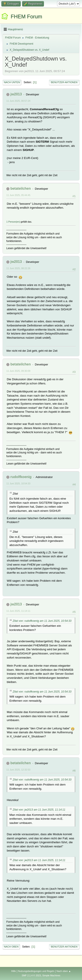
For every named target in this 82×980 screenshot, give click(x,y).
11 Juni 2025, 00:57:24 (18, 101)
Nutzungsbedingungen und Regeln (36, 971)
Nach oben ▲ (64, 971)
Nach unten (12, 82)
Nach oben (11, 947)
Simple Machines (51, 975)
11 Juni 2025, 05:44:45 (18, 195)
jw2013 (16, 94)
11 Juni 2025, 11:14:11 (18, 611)
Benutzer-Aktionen (64, 82)
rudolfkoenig (21, 477)
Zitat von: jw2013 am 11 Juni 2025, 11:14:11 (39, 810)
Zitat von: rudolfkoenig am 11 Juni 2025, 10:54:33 (42, 621)
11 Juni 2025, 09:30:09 (18, 371)
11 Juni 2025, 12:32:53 (18, 770)
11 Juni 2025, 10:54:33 (18, 483)
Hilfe (14, 971)
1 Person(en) (13, 222)
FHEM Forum (26, 16)
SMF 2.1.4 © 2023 (31, 975)
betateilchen (20, 188)
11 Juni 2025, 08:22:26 (18, 268)
